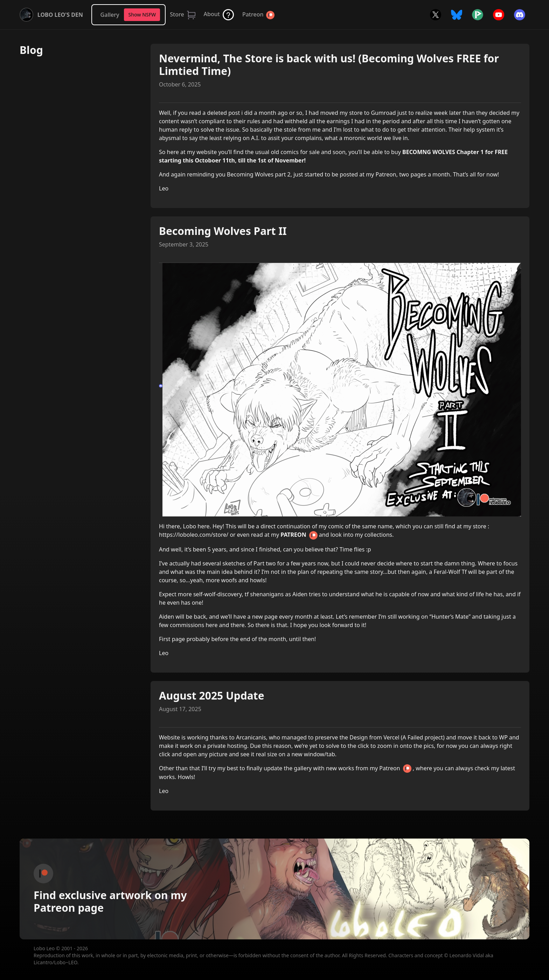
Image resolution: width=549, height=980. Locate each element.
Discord (520, 15)
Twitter (436, 15)
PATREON (293, 535)
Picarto (478, 15)
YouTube (499, 15)
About (212, 14)
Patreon (253, 14)
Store (177, 14)
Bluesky (457, 15)
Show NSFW (142, 15)
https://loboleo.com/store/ (194, 535)
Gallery (110, 15)
